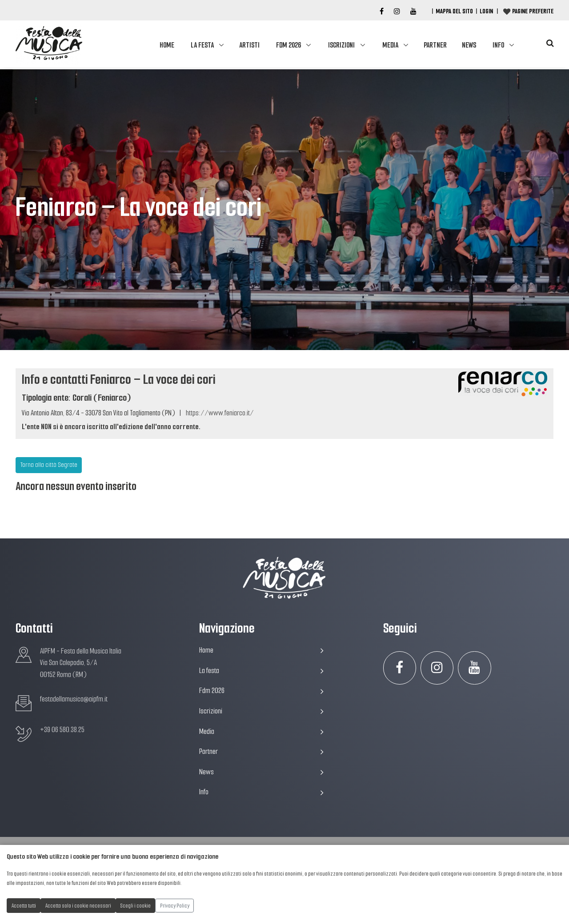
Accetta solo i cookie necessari (78, 906)
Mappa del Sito (454, 11)
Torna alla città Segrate (49, 465)
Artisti (249, 45)
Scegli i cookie (136, 906)
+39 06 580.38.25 (62, 730)
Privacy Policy (175, 906)
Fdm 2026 (289, 45)
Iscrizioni (341, 45)
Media (390, 45)
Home (167, 45)
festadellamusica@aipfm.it (74, 699)
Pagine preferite (533, 11)
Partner (435, 45)
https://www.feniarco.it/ (220, 413)
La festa (202, 45)
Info (498, 45)
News (469, 45)
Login (486, 11)
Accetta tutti (24, 906)
